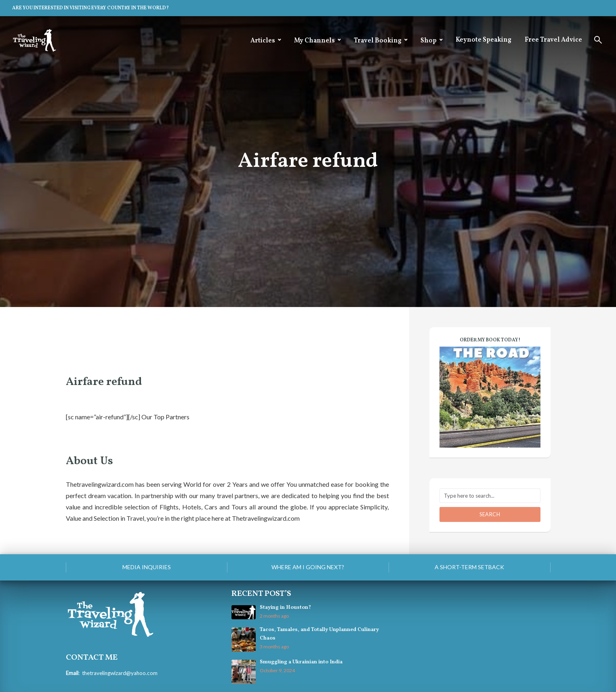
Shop (429, 41)
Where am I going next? (308, 567)
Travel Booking (378, 41)
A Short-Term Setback (469, 567)
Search (490, 514)
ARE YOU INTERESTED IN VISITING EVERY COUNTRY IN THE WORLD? (90, 8)
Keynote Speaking (484, 40)
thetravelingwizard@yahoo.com (120, 673)
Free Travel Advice (553, 40)
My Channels (314, 41)
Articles (263, 41)
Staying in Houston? (285, 608)
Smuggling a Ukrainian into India (301, 662)
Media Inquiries (147, 567)
